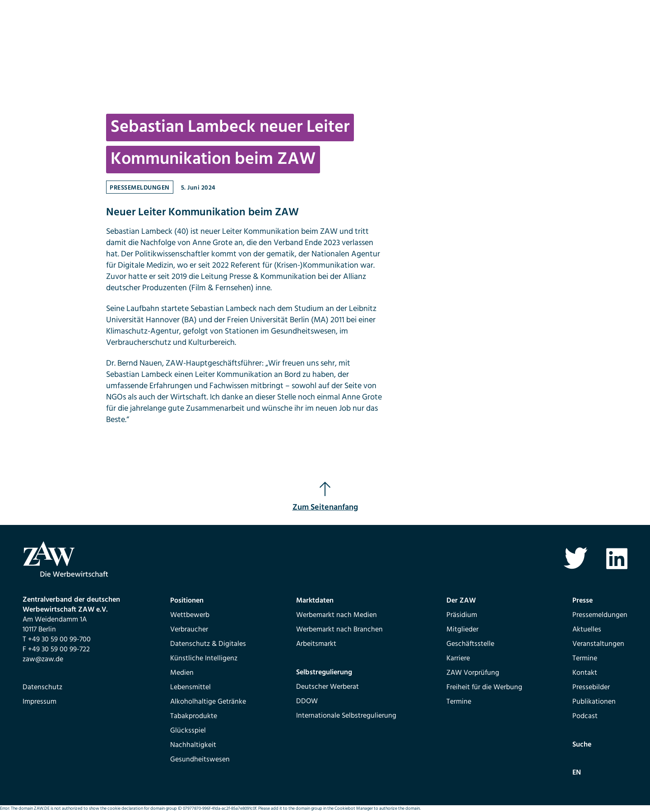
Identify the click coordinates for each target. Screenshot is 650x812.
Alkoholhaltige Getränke (208, 702)
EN (577, 773)
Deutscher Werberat (327, 687)
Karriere (458, 659)
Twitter (575, 559)
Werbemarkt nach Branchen (339, 630)
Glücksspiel (188, 731)
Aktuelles (587, 630)
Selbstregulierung (324, 673)
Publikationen (594, 702)
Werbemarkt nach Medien (337, 615)
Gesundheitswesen (200, 760)
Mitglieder (462, 630)
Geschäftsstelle (470, 644)
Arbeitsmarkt (316, 644)
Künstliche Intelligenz (204, 659)
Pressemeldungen (140, 188)
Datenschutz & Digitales (208, 644)
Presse (583, 601)
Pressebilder (591, 687)
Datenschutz (42, 687)
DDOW (307, 701)
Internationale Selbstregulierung (346, 716)
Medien (182, 673)
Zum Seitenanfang (325, 498)
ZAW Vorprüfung (473, 673)
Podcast (585, 716)
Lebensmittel (190, 687)
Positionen (187, 601)
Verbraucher (189, 630)
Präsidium (462, 615)
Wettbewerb (190, 615)
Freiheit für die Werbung (484, 687)
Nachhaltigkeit (193, 745)
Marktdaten (315, 601)
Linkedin (617, 559)
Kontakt (585, 673)
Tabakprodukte (194, 716)
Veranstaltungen (598, 644)
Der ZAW (461, 601)
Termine (459, 702)
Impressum (39, 702)
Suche (582, 745)
